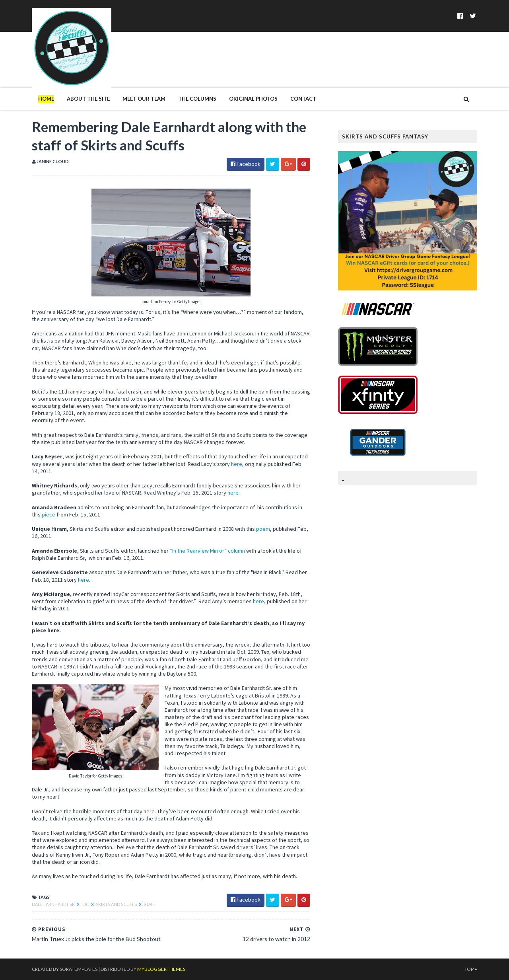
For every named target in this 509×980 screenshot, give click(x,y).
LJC (86, 904)
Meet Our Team (144, 99)
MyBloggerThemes (161, 969)
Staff (150, 904)
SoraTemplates (79, 969)
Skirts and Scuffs (117, 904)
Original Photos (253, 99)
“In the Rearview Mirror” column (208, 551)
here (237, 464)
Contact (303, 99)
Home (46, 99)
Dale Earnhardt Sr (54, 904)
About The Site (88, 99)
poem (263, 529)
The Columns (197, 99)
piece (49, 514)
